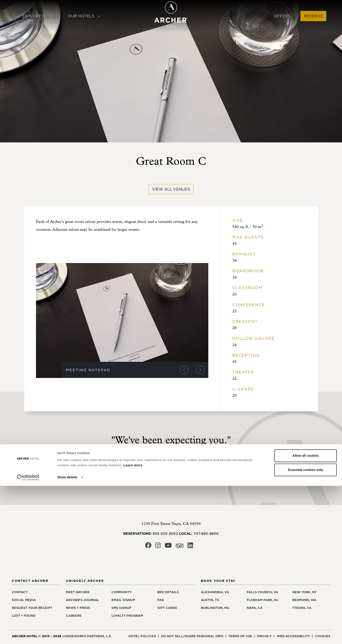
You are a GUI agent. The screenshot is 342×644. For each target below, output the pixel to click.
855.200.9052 (165, 533)
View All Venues (171, 189)
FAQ (161, 600)
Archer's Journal (82, 600)
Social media (24, 600)
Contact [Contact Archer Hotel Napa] (20, 592)
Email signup (123, 600)
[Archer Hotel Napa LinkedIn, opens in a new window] (190, 547)
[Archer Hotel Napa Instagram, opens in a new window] (158, 547)
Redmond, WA (304, 600)
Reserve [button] (313, 16)
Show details (67, 635)
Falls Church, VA (262, 592)
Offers (282, 16)
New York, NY (304, 592)
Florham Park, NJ (262, 600)
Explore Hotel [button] (37, 16)
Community (122, 592)
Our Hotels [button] (84, 16)
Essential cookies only (306, 628)
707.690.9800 (206, 533)
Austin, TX (210, 600)
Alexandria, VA (215, 592)
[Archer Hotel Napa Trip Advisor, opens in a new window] (180, 547)
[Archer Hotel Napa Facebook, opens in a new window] (148, 547)
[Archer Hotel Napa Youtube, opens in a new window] (168, 547)
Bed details (168, 592)
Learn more (133, 623)
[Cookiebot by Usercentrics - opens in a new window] (28, 635)
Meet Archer (78, 592)
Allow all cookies (306, 614)
